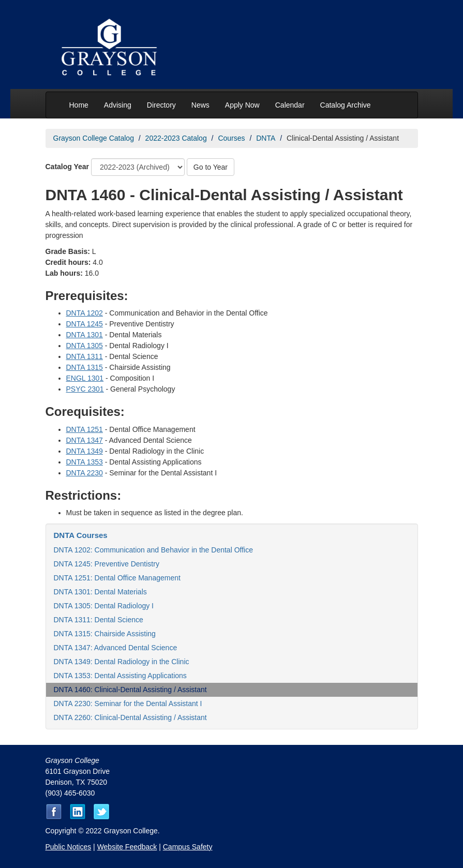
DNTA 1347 (85, 440)
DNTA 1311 (85, 356)
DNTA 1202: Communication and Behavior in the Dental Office (153, 550)
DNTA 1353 (85, 462)
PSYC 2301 (85, 389)
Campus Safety (188, 847)
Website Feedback (127, 847)
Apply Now (242, 105)
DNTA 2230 (85, 473)
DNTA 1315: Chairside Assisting (105, 634)
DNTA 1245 (85, 324)
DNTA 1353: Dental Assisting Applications (120, 676)
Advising (118, 105)
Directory (161, 105)
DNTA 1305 (85, 346)
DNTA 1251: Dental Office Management (117, 578)
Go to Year (211, 167)
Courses (231, 138)
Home (79, 105)
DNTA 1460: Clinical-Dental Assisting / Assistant (130, 690)
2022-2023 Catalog (176, 138)
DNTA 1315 (85, 367)
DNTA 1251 (85, 429)
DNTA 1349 (85, 451)
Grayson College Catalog (94, 138)
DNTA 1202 (85, 313)
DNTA (266, 138)
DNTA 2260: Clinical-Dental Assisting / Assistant (130, 717)
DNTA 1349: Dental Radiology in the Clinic (122, 662)
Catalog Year (68, 167)
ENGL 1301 (85, 378)
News (200, 105)
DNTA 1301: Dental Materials (100, 592)
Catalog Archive (346, 105)
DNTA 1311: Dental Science (99, 620)
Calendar (290, 105)
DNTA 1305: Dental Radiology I (104, 606)
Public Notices (69, 847)
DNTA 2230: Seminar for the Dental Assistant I (128, 704)
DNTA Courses (81, 535)
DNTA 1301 (85, 335)
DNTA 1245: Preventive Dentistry (107, 564)
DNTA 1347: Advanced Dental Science (116, 648)
